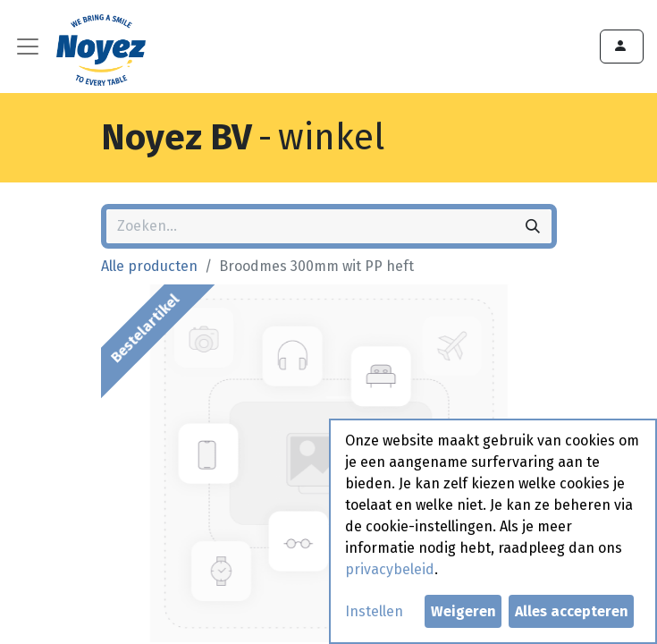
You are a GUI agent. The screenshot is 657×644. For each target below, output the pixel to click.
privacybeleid (390, 569)
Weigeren (463, 611)
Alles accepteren (572, 611)
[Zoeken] (533, 226)
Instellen (374, 611)
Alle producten (149, 266)
